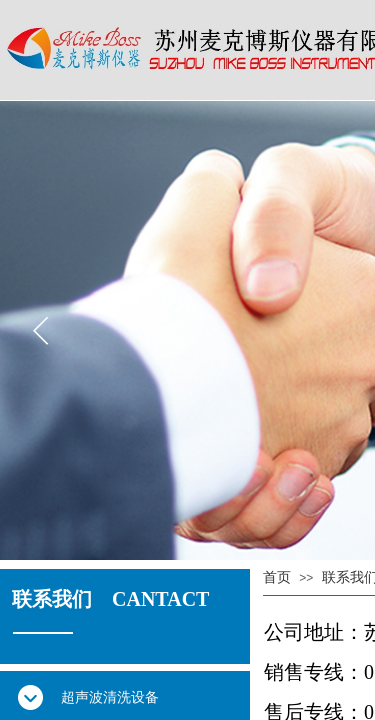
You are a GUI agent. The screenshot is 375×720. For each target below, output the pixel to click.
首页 (277, 577)
